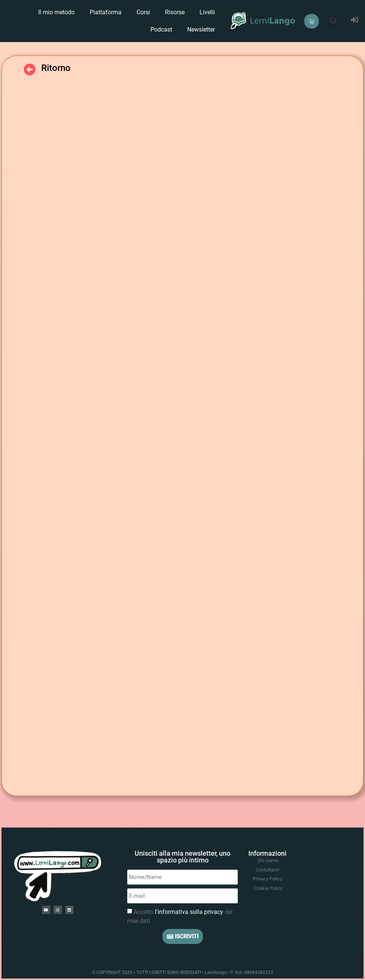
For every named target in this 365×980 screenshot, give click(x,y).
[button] (333, 21)
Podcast (161, 29)
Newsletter (201, 29)
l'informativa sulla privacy (189, 912)
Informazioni (267, 853)
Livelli (207, 12)
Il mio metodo (56, 12)
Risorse (175, 12)
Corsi (143, 12)
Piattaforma (106, 12)
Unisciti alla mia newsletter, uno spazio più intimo (182, 857)
